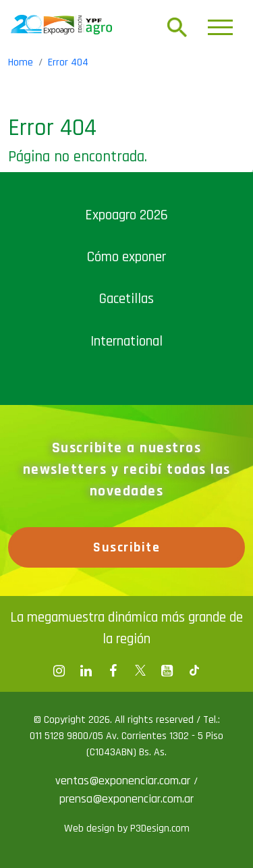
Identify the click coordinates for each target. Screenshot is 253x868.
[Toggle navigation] (220, 27)
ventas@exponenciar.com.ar (124, 781)
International (126, 341)
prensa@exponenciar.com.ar (126, 799)
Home (21, 62)
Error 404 (68, 62)
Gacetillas (126, 299)
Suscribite (126, 547)
